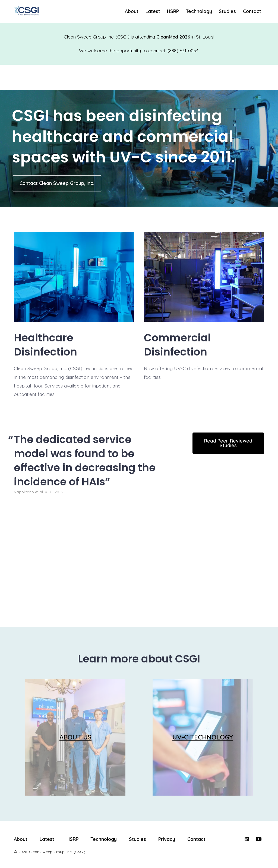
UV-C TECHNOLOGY (203, 737)
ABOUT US (75, 737)
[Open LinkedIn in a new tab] (247, 839)
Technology (199, 11)
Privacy (167, 839)
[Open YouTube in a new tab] (259, 839)
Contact (252, 11)
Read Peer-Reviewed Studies (228, 443)
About (132, 11)
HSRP (173, 11)
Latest (153, 11)
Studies (227, 11)
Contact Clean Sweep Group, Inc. (57, 183)
